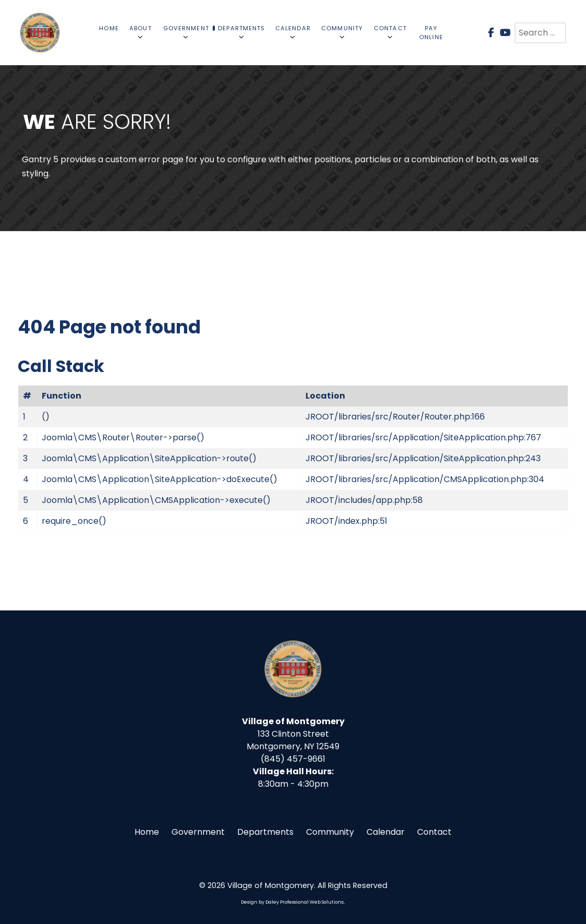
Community (330, 832)
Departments (265, 832)
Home (147, 832)
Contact (434, 832)
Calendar (386, 832)
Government (198, 832)
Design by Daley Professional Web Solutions (292, 902)
